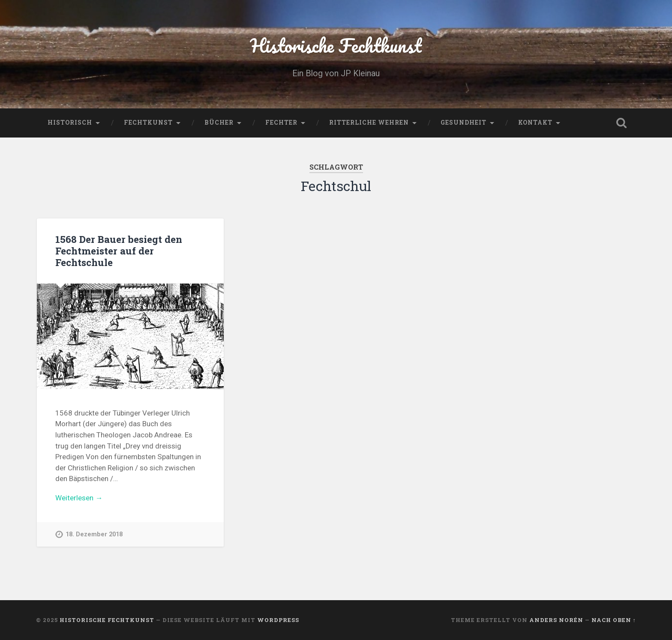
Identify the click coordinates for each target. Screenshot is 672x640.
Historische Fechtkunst (336, 45)
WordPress (278, 620)
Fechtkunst (148, 123)
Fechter (281, 123)
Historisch (70, 123)
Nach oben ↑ (614, 620)
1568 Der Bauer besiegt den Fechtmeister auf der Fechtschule (119, 251)
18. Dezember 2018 (94, 534)
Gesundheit (463, 123)
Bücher (219, 123)
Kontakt (535, 123)
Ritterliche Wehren (369, 123)
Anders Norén (556, 620)
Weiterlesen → (79, 498)
